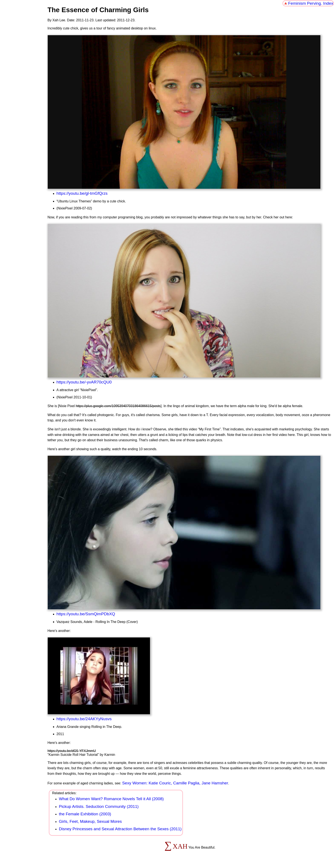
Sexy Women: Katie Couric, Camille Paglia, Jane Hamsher (175, 783)
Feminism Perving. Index (311, 3)
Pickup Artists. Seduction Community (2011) (99, 806)
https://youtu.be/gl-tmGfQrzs (82, 193)
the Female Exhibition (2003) (85, 814)
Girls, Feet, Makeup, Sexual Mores (90, 821)
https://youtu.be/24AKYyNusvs (84, 719)
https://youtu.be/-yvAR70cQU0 (84, 382)
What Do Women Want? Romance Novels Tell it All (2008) (111, 799)
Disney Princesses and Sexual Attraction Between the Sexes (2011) (120, 829)
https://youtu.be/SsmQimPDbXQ (86, 614)
